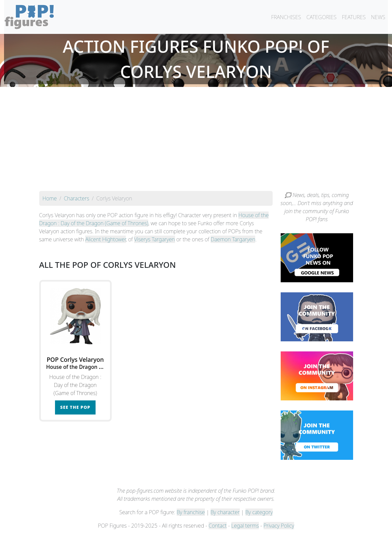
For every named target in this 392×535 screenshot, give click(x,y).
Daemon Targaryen (233, 239)
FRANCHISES (286, 17)
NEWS (378, 17)
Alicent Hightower (105, 239)
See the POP (75, 407)
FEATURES (354, 17)
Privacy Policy (279, 526)
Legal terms (245, 526)
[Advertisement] (196, 141)
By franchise (191, 512)
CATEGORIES (322, 17)
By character (225, 512)
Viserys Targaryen (155, 239)
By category (259, 512)
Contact (218, 526)
